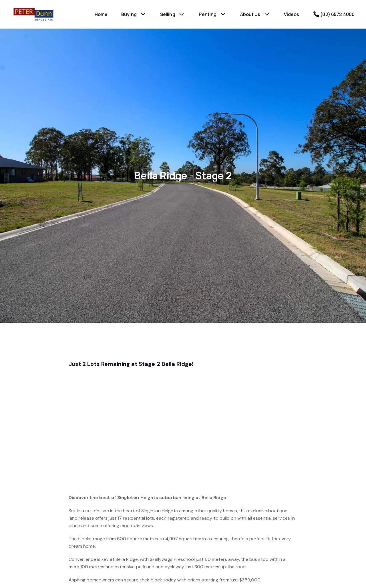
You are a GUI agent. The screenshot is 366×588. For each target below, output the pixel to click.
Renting (208, 14)
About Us (250, 14)
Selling (168, 14)
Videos (292, 14)
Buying (129, 14)
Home (101, 14)
